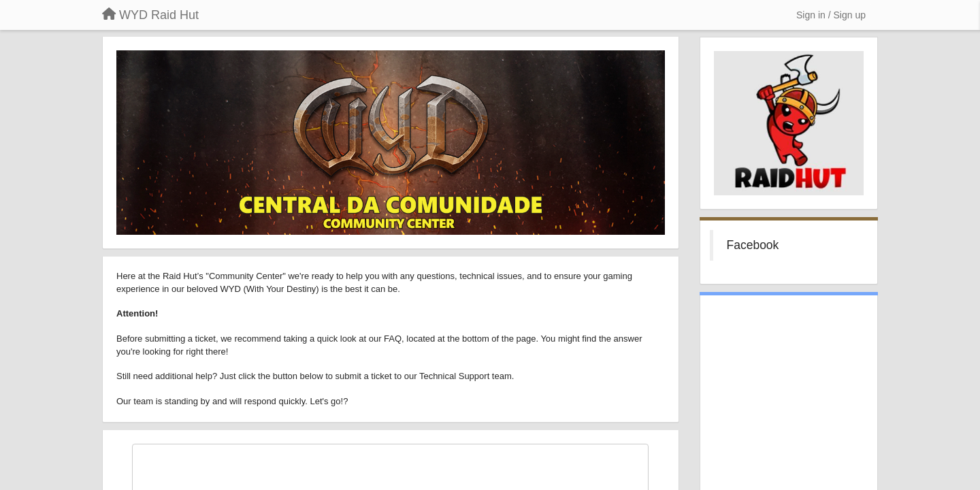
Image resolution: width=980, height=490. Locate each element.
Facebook (753, 245)
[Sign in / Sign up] (831, 15)
